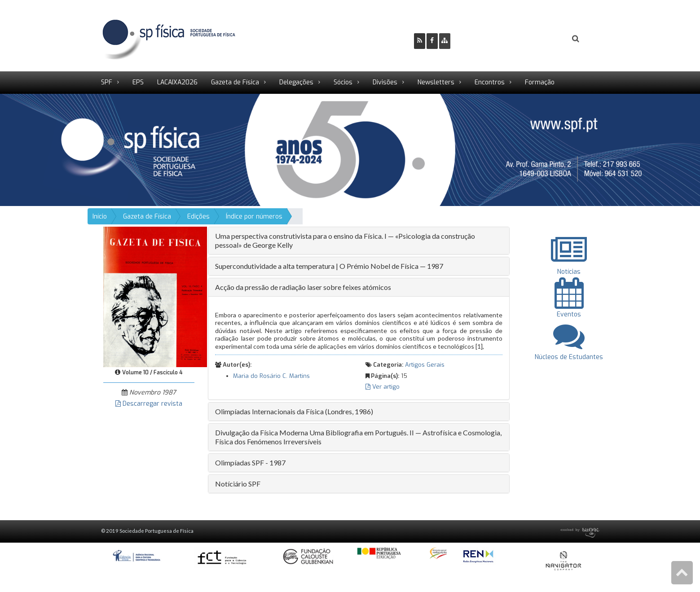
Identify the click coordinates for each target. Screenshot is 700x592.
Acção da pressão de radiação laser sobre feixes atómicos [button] (303, 287)
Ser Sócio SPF (488, 39)
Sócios (343, 82)
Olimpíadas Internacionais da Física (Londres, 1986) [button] (294, 411)
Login (539, 39)
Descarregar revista (149, 404)
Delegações (296, 82)
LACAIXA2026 (177, 82)
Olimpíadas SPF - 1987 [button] (250, 463)
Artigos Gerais (425, 365)
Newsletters (436, 82)
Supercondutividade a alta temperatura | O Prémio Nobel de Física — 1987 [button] (329, 266)
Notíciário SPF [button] (238, 484)
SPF (107, 82)
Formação (540, 82)
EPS (138, 82)
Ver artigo (383, 387)
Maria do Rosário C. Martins (271, 376)
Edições (198, 217)
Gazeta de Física (235, 82)
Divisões (385, 82)
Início (100, 217)
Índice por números (254, 217)
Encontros (490, 82)
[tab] (359, 241)
